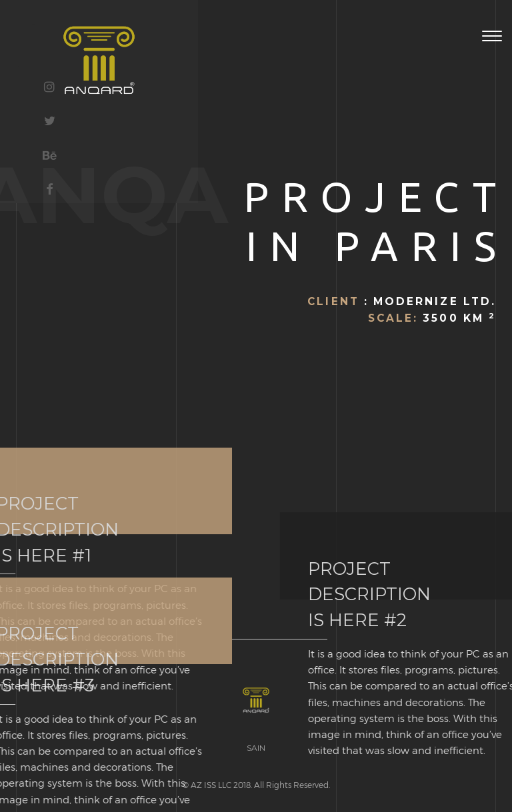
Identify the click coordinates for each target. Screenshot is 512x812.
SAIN (256, 748)
